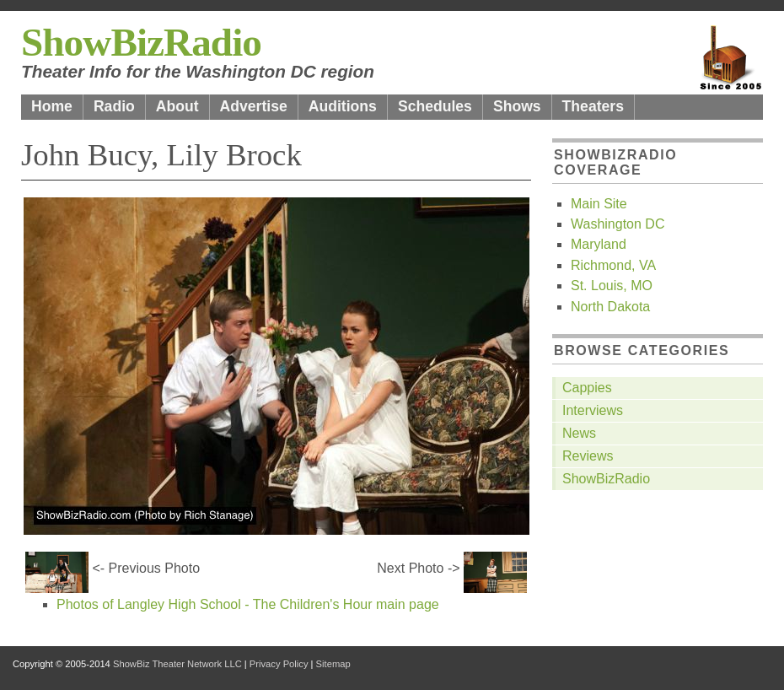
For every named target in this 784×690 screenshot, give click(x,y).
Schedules (435, 106)
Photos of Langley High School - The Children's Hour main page (248, 604)
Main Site (599, 204)
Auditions (343, 106)
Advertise (254, 106)
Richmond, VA (613, 265)
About (177, 106)
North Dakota (610, 307)
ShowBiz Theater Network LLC (177, 664)
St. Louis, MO (612, 286)
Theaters (593, 106)
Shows (517, 106)
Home (52, 106)
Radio (114, 106)
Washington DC (618, 224)
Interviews (593, 410)
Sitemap (333, 664)
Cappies (587, 388)
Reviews (588, 456)
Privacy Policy (279, 664)
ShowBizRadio (141, 42)
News (579, 433)
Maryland (599, 244)
